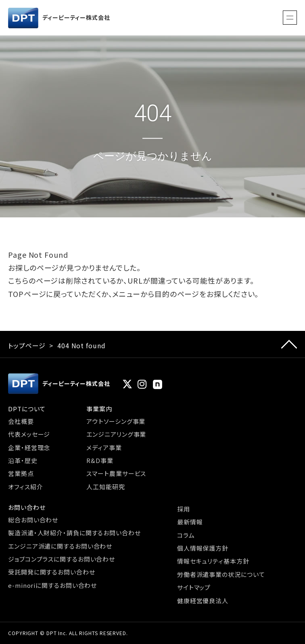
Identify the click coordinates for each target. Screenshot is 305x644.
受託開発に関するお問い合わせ (52, 572)
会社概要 (21, 421)
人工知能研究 (105, 487)
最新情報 (190, 522)
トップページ (27, 345)
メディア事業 (104, 447)
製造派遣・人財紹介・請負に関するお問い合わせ (74, 533)
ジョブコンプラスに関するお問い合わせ (62, 559)
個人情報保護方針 (203, 548)
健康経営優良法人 (203, 601)
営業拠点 (21, 473)
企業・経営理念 (29, 447)
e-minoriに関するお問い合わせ (52, 585)
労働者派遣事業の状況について (221, 574)
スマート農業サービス (116, 473)
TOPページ (27, 294)
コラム (186, 535)
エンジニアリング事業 (116, 434)
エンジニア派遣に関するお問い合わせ (60, 546)
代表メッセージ (29, 434)
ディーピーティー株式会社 (59, 18)
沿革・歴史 (23, 460)
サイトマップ (194, 587)
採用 (184, 509)
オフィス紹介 (25, 487)
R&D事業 (100, 460)
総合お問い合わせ (33, 520)
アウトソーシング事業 (116, 421)
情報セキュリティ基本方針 (213, 561)
